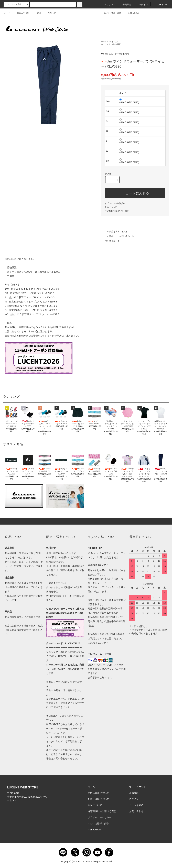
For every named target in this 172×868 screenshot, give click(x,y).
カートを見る (136, 805)
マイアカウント (137, 787)
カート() (160, 5)
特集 (37, 13)
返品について (111, 207)
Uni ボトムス (114, 42)
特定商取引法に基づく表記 (117, 211)
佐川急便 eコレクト (98, 643)
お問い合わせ (132, 13)
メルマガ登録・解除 (110, 13)
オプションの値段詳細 (115, 203)
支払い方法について (98, 793)
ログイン (141, 5)
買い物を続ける (110, 241)
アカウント (108, 5)
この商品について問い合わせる (117, 236)
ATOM (98, 830)
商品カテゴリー (22, 13)
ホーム (7, 13)
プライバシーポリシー (100, 817)
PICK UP (50, 13)
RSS (90, 830)
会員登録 (125, 5)
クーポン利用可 (115, 44)
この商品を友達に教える (114, 232)
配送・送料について (98, 799)
